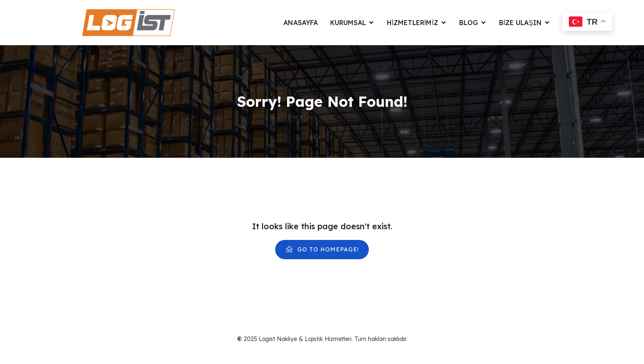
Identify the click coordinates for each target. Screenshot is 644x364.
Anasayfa (301, 23)
